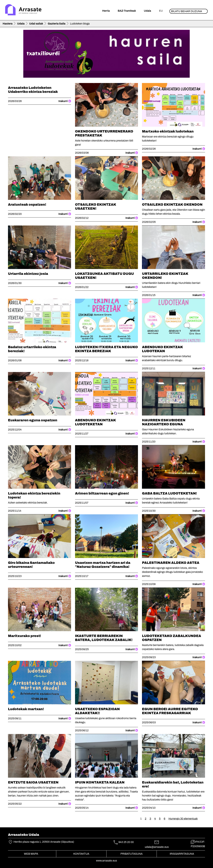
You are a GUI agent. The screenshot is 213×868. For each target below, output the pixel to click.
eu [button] (161, 11)
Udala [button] (148, 11)
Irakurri (65, 101)
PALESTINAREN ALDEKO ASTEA (171, 563)
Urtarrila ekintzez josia (28, 274)
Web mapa (31, 854)
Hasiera (8, 24)
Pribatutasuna (132, 854)
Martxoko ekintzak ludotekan (168, 131)
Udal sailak (36, 24)
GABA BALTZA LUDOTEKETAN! (169, 493)
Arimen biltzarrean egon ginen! (102, 493)
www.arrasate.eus (106, 861)
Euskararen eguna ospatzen (33, 420)
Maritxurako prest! (24, 636)
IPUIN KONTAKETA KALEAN (100, 782)
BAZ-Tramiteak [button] (127, 11)
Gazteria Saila (57, 24)
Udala (21, 24)
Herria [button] (106, 11)
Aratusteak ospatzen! (27, 204)
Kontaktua (81, 854)
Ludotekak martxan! (26, 709)
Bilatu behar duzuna (187, 11)
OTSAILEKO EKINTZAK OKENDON (172, 204)
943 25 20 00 (126, 842)
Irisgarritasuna (182, 854)
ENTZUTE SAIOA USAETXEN (33, 782)
